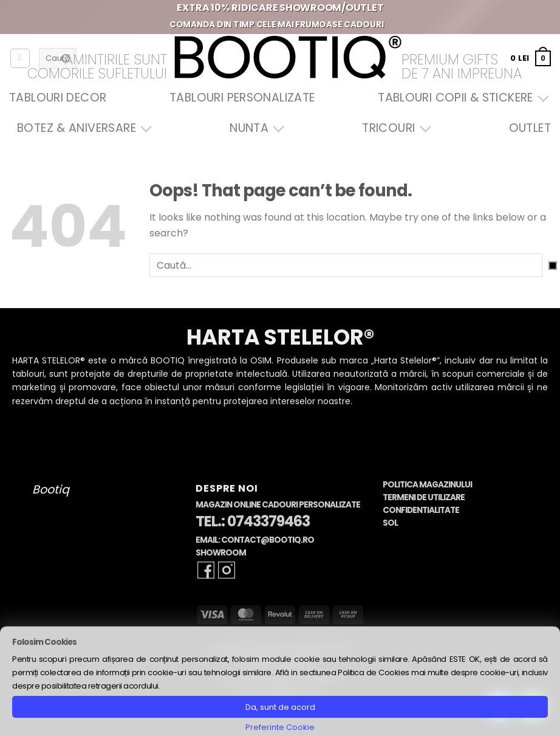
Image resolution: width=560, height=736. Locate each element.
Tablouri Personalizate (242, 98)
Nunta (254, 128)
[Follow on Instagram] (227, 570)
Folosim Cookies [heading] (44, 642)
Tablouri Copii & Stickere (460, 98)
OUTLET (530, 128)
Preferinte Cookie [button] (280, 727)
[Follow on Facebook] (206, 570)
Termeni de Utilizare (424, 497)
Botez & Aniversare (81, 128)
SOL (390, 523)
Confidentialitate (421, 510)
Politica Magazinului (427, 485)
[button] (531, 58)
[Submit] (553, 266)
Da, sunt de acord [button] (280, 707)
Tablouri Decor (58, 98)
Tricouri (393, 128)
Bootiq (51, 490)
